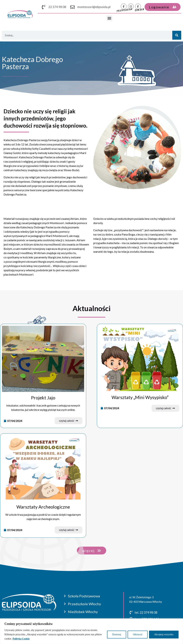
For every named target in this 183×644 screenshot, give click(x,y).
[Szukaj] (177, 35)
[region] (91, 631)
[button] (109, 18)
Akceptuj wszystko (164, 634)
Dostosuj (117, 634)
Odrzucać (138, 634)
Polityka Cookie (21, 639)
